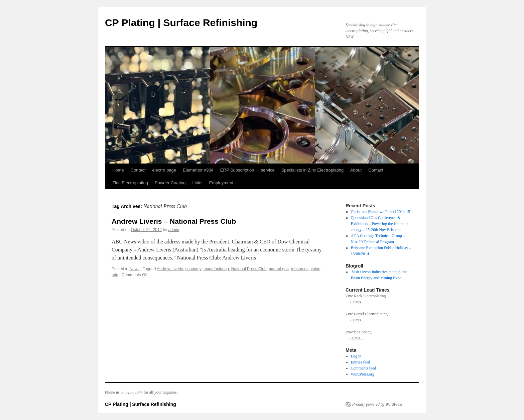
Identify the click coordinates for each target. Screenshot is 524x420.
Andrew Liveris (170, 269)
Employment (221, 183)
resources (300, 269)
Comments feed (364, 368)
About (356, 170)
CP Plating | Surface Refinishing (181, 23)
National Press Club (249, 269)
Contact (138, 170)
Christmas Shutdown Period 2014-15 (381, 212)
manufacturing (216, 269)
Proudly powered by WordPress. (378, 404)
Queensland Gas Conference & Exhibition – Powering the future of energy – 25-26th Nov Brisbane (379, 224)
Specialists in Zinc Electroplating (312, 170)
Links (197, 183)
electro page (164, 170)
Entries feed (361, 362)
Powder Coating (170, 183)
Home (118, 170)
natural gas (279, 269)
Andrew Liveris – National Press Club (174, 221)
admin (174, 230)
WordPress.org (363, 374)
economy (193, 269)
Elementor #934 (198, 170)
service (268, 170)
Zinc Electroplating (130, 183)
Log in (356, 356)
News (134, 269)
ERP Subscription (237, 170)
